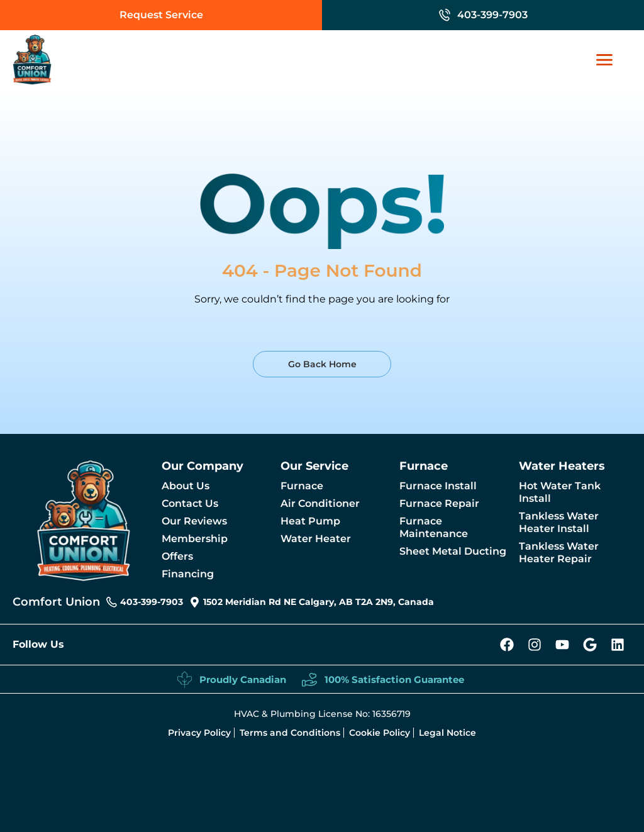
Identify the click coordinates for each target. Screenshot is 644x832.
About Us (186, 486)
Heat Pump (310, 521)
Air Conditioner (320, 503)
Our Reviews (194, 521)
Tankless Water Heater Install (559, 522)
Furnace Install (438, 486)
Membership (195, 539)
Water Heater (316, 539)
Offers (177, 556)
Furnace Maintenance (434, 527)
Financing (188, 574)
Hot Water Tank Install (560, 492)
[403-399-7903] (445, 15)
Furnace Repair (439, 503)
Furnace (302, 486)
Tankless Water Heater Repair (559, 552)
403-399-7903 (492, 15)
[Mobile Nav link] (611, 60)
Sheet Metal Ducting (453, 551)
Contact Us (190, 503)
